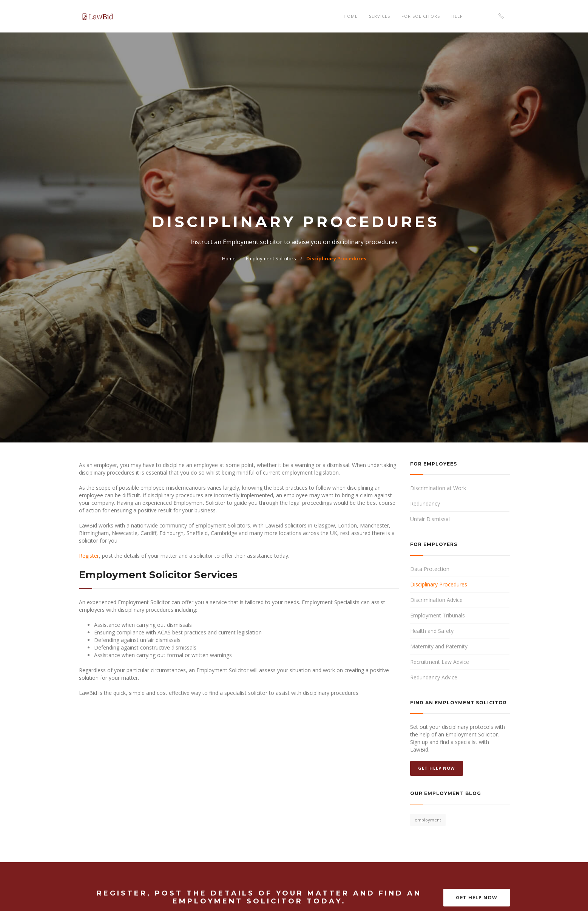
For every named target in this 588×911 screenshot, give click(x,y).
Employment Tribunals (438, 615)
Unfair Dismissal (430, 519)
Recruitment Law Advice (440, 662)
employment (428, 820)
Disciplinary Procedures (336, 258)
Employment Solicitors (271, 258)
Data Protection (430, 569)
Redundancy (425, 503)
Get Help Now (437, 768)
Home (351, 16)
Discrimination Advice (436, 600)
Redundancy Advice (434, 677)
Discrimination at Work (438, 488)
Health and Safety (432, 631)
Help (457, 16)
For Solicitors (421, 16)
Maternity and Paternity (439, 646)
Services (380, 16)
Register (89, 556)
